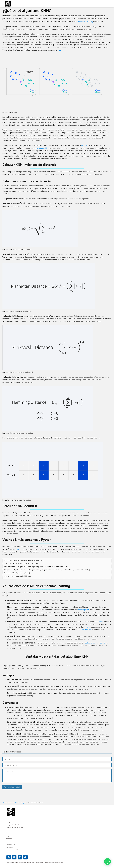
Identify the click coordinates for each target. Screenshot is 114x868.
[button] (108, 862)
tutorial (19, 549)
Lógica (8, 822)
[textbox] (57, 568)
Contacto (9, 839)
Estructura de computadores (15, 827)
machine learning (85, 22)
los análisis (86, 630)
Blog (8, 836)
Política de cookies (12, 845)
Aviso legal (10, 847)
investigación (42, 148)
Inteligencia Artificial (13, 825)
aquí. (59, 50)
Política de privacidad (13, 850)
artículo (84, 145)
